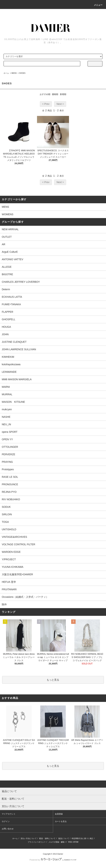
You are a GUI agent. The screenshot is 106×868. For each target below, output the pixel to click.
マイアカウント (9, 814)
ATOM (76, 842)
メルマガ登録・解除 (56, 842)
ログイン (6, 821)
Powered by (53, 860)
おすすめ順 (45, 94)
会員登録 (59, 814)
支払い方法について (29, 838)
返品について (64, 838)
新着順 (63, 94)
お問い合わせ (8, 829)
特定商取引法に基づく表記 (82, 838)
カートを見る (61, 821)
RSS (70, 842)
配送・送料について (47, 838)
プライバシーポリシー (37, 842)
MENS (14, 73)
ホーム (6, 73)
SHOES (22, 73)
